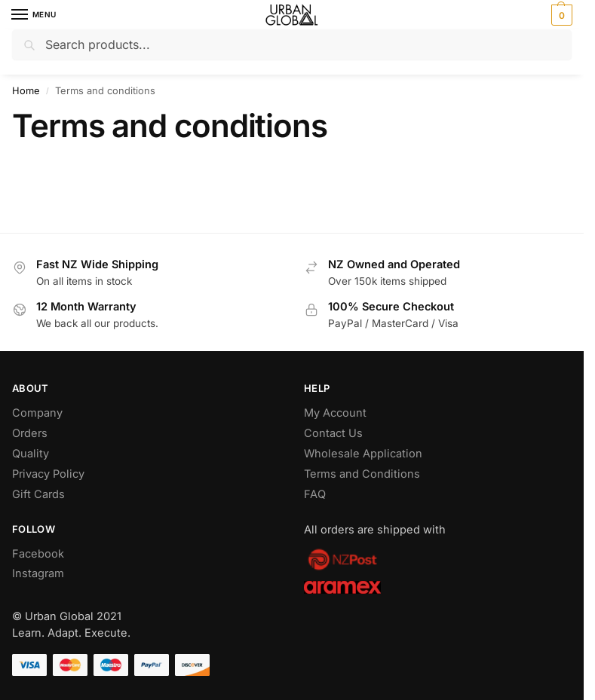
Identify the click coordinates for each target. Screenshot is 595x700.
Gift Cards (38, 494)
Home (26, 91)
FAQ (315, 494)
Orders (30, 433)
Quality (31, 454)
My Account (335, 413)
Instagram (38, 573)
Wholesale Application (363, 454)
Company (37, 413)
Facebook (38, 554)
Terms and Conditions (362, 474)
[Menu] (34, 15)
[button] (560, 15)
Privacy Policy (48, 474)
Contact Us (333, 433)
